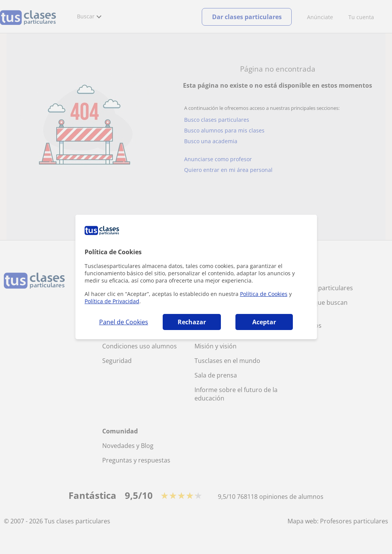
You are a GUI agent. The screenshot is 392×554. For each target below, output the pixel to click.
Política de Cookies (264, 294)
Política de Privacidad (112, 301)
